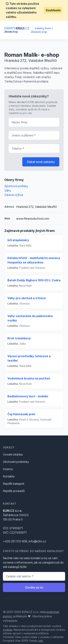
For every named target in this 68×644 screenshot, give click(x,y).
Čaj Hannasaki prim (21, 414)
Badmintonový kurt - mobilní (28, 396)
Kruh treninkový (19, 338)
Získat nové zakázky (41, 162)
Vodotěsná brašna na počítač (29, 378)
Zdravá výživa (14, 195)
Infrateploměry (18, 240)
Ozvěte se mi (34, 587)
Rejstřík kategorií (14, 484)
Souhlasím (53, 10)
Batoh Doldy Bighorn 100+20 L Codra (34, 280)
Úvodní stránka (13, 454)
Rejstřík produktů (14, 491)
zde (41, 641)
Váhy (8, 190)
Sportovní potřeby (16, 186)
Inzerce (8, 469)
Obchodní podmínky (16, 462)
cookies (8, 630)
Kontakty (9, 476)
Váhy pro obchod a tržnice (27, 298)
